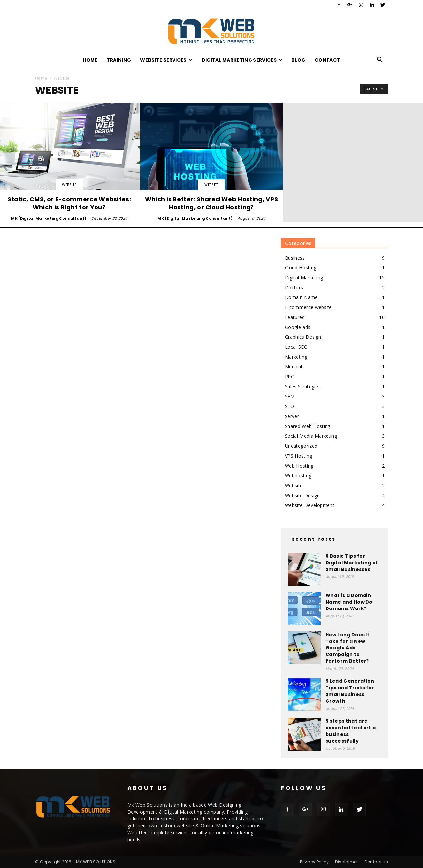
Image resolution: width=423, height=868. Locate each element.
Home (90, 60)
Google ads (298, 327)
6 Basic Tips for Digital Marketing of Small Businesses (352, 563)
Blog (298, 60)
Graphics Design (303, 337)
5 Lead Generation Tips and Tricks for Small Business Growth (350, 691)
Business (295, 258)
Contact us (376, 862)
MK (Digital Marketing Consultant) (49, 218)
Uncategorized (301, 446)
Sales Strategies (303, 386)
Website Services (166, 60)
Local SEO (296, 347)
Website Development (310, 505)
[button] (380, 61)
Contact (327, 60)
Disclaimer (346, 862)
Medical (293, 367)
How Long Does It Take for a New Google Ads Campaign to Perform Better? (347, 648)
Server (292, 416)
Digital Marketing (304, 278)
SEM (290, 396)
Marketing (296, 357)
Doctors (294, 287)
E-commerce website (308, 307)
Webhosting (298, 476)
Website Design (302, 495)
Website (69, 185)
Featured (295, 317)
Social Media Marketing (311, 436)
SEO (289, 406)
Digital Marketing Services (242, 60)
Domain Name (301, 297)
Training (119, 60)
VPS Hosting (299, 456)
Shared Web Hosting (308, 426)
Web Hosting (299, 466)
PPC (289, 377)
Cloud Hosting (301, 268)
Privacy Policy (314, 862)
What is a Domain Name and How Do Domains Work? (349, 602)
